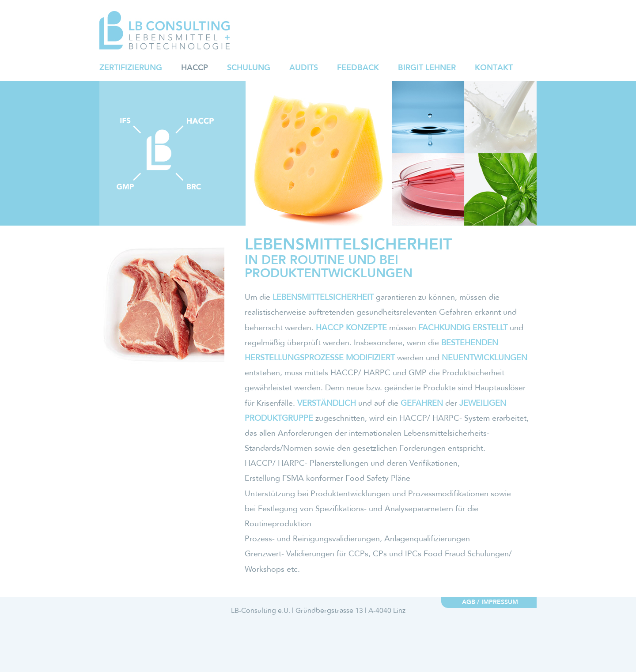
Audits (304, 68)
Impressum (500, 602)
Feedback (358, 68)
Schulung (249, 68)
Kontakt (494, 68)
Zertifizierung (131, 68)
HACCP (195, 68)
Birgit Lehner (427, 68)
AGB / (471, 602)
